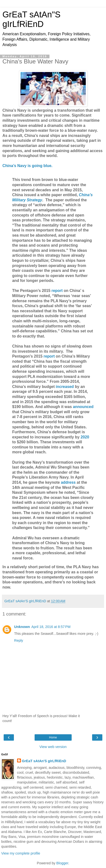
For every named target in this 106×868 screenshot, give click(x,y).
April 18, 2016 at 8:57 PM (51, 627)
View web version (53, 747)
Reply (19, 640)
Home (53, 737)
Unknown (22, 627)
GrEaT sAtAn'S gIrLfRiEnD (44, 761)
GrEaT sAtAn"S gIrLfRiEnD (31, 19)
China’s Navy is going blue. (27, 166)
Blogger (62, 863)
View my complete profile (21, 853)
